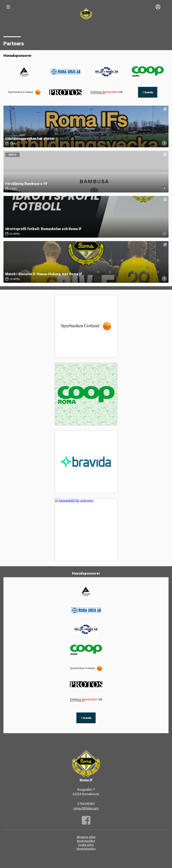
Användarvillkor (86, 841)
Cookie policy (86, 845)
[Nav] (8, 7)
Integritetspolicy (86, 849)
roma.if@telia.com (86, 808)
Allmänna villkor (86, 837)
